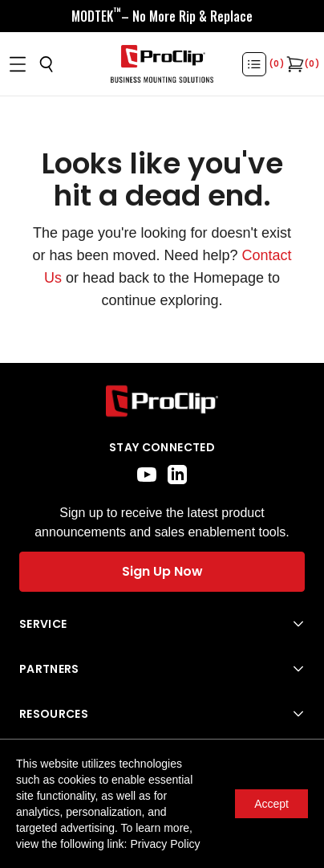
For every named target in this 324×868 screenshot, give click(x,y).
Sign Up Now (162, 571)
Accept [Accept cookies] (271, 804)
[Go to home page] (162, 401)
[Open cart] (294, 64)
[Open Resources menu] (162, 714)
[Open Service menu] (162, 624)
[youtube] (147, 475)
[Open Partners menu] (162, 669)
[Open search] (47, 64)
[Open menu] (18, 64)
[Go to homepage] (162, 64)
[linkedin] (177, 475)
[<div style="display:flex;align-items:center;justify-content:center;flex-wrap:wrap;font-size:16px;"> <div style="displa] (162, 16)
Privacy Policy (165, 844)
